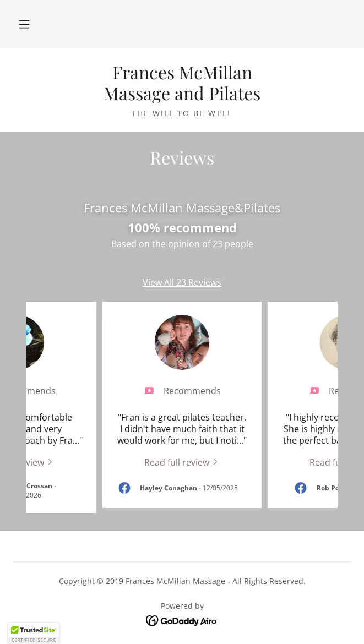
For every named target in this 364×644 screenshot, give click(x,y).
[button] (24, 24)
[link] (182, 83)
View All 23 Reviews (182, 282)
